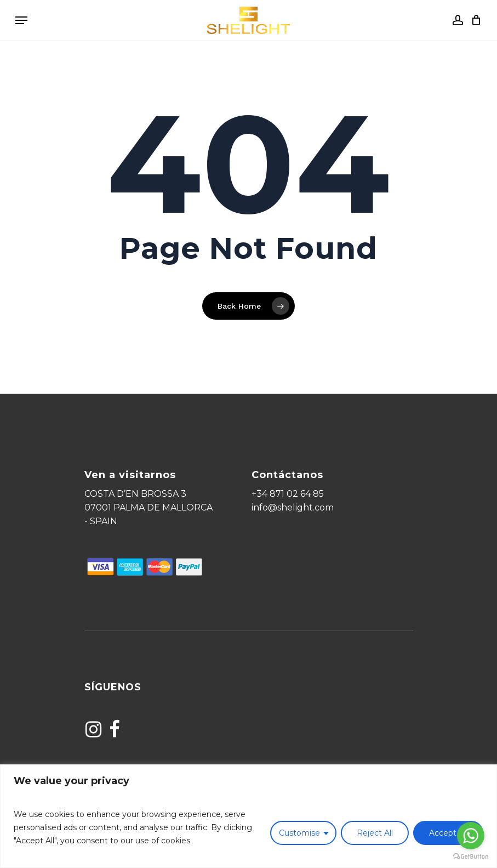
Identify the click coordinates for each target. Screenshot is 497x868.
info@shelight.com (293, 507)
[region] (248, 816)
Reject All (375, 833)
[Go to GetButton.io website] (471, 857)
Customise (299, 833)
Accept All (448, 833)
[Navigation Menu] (21, 20)
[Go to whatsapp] (471, 836)
